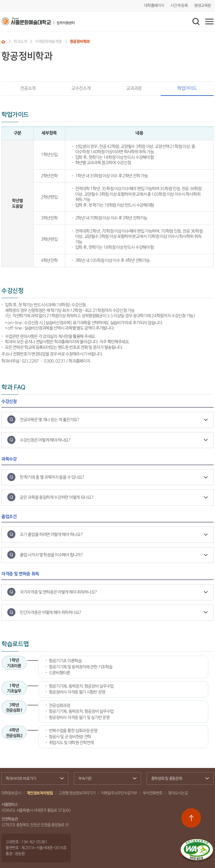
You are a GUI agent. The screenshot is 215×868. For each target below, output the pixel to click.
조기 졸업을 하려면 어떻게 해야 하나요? (52, 535)
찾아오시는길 (178, 793)
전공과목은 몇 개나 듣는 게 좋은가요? (50, 420)
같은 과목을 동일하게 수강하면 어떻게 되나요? (57, 497)
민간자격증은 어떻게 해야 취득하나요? (51, 613)
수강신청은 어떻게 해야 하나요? (45, 440)
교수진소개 (81, 88)
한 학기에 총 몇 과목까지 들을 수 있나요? (52, 477)
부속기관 (105, 779)
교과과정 (134, 88)
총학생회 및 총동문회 (178, 779)
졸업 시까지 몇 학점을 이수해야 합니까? (52, 555)
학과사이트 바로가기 (33, 779)
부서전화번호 (153, 793)
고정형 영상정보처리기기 (77, 793)
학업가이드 (179, 88)
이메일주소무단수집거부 (119, 793)
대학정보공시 (11, 793)
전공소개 (28, 88)
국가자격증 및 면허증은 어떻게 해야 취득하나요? (59, 592)
